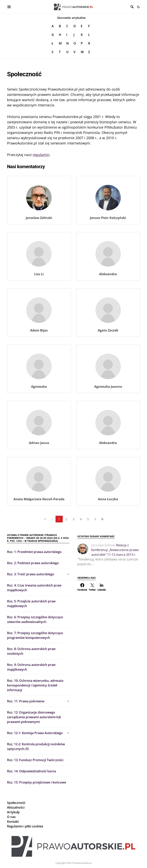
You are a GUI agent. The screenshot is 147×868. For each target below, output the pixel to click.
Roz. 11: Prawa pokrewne (26, 701)
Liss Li (39, 274)
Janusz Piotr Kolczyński (108, 218)
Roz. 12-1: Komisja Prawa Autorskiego (35, 733)
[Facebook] (82, 587)
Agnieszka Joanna (108, 387)
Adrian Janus (39, 443)
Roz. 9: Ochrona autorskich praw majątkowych (31, 667)
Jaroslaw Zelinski (39, 218)
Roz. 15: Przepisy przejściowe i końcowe (37, 782)
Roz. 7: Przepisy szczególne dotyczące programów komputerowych (35, 635)
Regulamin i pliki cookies (25, 826)
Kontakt (13, 822)
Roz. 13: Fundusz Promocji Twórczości (35, 760)
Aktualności (16, 807)
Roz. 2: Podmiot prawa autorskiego (33, 563)
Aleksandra (108, 274)
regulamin (41, 155)
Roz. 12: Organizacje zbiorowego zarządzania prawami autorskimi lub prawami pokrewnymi (34, 717)
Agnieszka (39, 387)
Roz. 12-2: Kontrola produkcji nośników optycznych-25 (36, 746)
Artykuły (13, 812)
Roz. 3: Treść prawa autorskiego (31, 574)
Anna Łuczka (108, 499)
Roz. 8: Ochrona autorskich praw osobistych (31, 651)
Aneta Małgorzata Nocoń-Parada (39, 499)
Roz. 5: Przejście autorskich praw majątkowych (31, 604)
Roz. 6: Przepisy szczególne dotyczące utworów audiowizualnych (35, 619)
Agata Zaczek (108, 330)
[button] (138, 7)
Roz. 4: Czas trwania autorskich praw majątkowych (34, 588)
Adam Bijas (39, 330)
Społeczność (16, 803)
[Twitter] (92, 587)
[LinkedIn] (102, 587)
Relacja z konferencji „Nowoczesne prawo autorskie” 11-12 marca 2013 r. (115, 550)
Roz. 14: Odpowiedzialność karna (31, 771)
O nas (11, 817)
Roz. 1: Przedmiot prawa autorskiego (34, 552)
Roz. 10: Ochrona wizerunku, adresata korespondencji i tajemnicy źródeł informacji (35, 685)
